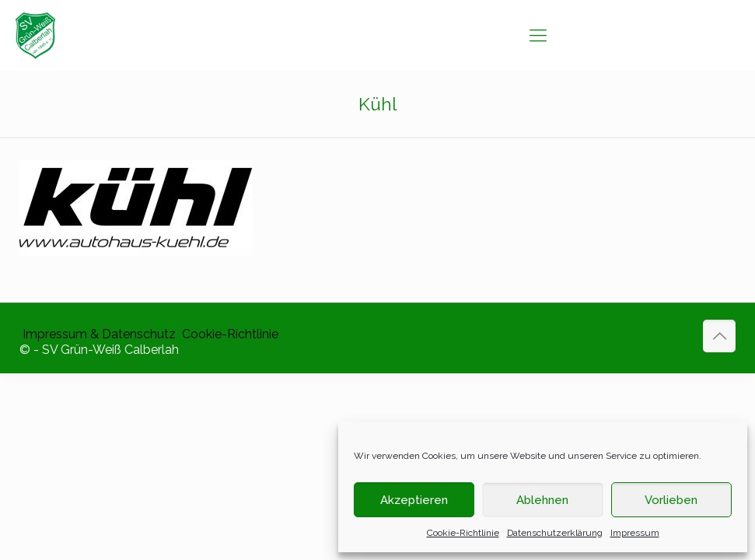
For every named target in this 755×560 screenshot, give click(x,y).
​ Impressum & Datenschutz (98, 334)
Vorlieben (671, 500)
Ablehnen (542, 500)
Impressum (635, 533)
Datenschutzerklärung (555, 533)
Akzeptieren (414, 500)
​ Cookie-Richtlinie (229, 334)
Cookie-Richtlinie (463, 533)
